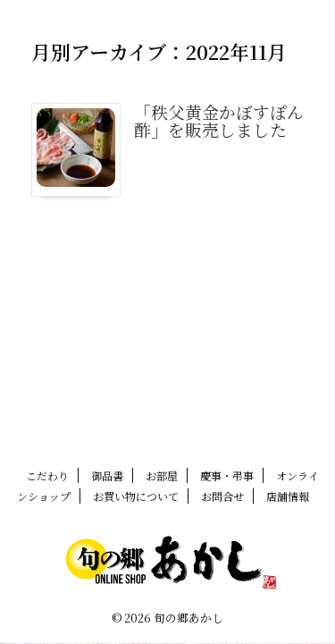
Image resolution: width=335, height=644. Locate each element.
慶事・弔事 (227, 475)
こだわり (47, 475)
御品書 (107, 475)
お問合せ (222, 496)
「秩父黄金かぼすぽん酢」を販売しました (219, 120)
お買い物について (136, 496)
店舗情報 (288, 496)
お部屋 (162, 475)
